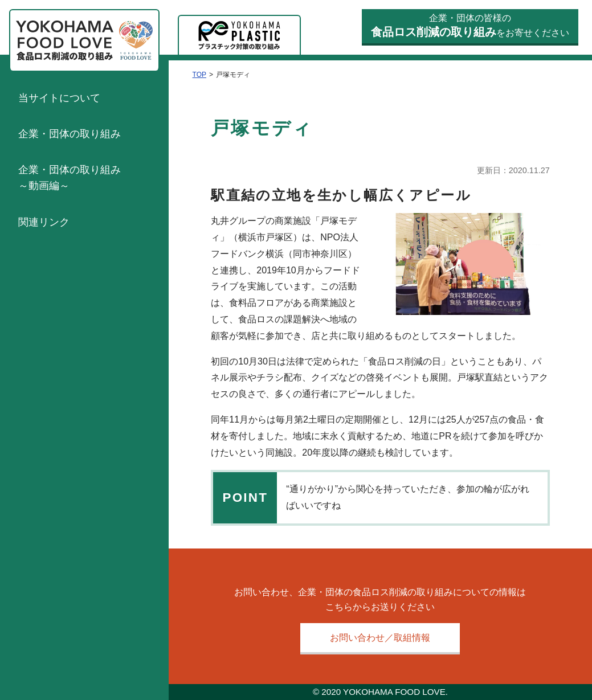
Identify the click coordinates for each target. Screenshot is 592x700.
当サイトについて (59, 98)
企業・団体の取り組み (70, 134)
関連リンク (44, 222)
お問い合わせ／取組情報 (380, 638)
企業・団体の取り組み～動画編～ (70, 178)
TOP (199, 75)
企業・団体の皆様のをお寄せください (470, 26)
